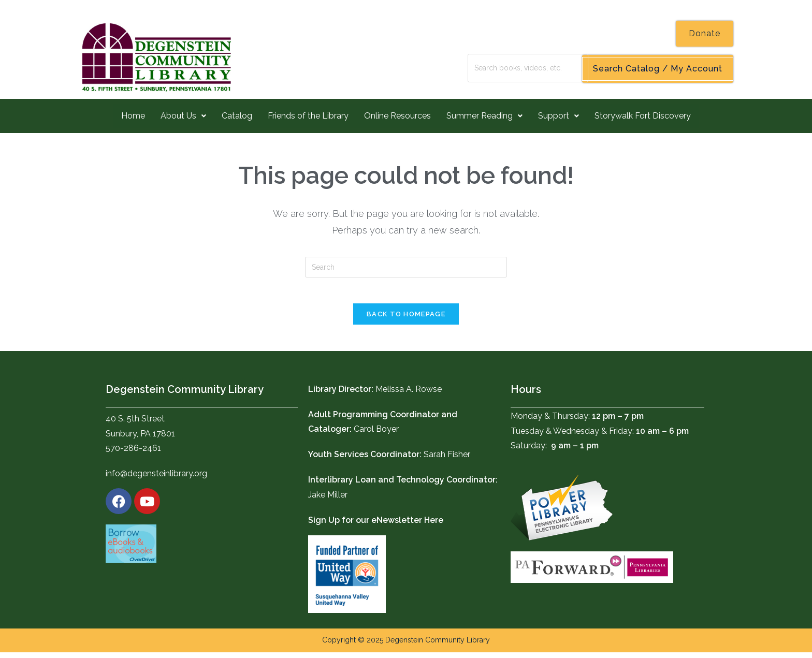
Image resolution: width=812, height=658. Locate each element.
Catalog (237, 116)
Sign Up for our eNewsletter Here (376, 526)
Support (559, 116)
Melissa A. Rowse (409, 395)
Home (133, 116)
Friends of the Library (308, 116)
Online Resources (397, 116)
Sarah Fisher (447, 460)
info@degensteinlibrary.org (156, 480)
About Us (183, 116)
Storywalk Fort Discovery (643, 116)
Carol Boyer (376, 435)
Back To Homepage (406, 320)
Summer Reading (484, 116)
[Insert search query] (406, 267)
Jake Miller (328, 500)
